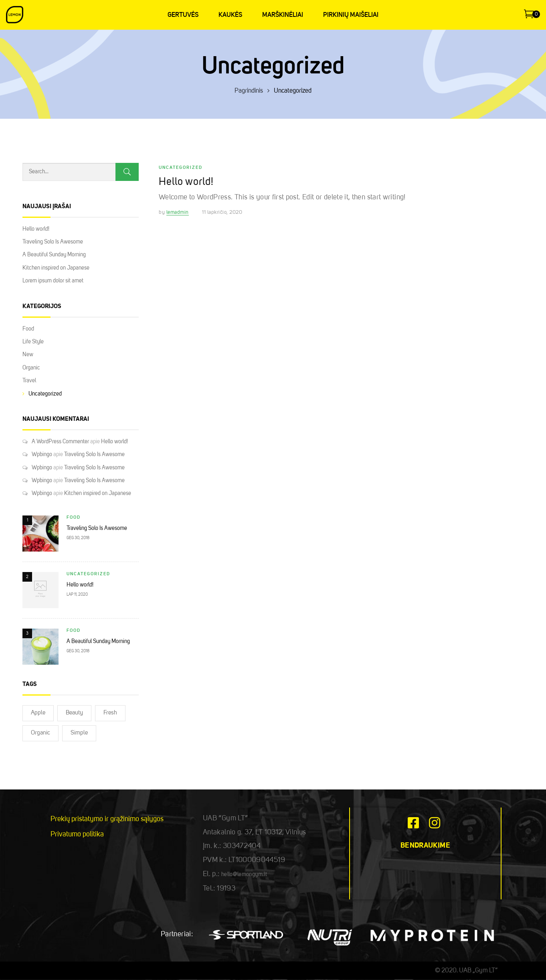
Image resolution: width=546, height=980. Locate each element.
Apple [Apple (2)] (38, 713)
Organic (31, 368)
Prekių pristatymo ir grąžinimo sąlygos (107, 819)
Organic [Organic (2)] (40, 733)
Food (28, 329)
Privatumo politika (77, 834)
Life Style (33, 342)
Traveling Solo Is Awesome (53, 242)
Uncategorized (45, 394)
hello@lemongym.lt (244, 874)
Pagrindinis (249, 91)
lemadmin (178, 212)
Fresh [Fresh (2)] (110, 713)
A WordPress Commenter (60, 442)
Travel (29, 381)
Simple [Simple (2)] (79, 733)
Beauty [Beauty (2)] (74, 713)
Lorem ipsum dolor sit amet (53, 281)
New (28, 355)
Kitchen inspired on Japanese (56, 268)
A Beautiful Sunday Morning (54, 255)
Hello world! (36, 229)
